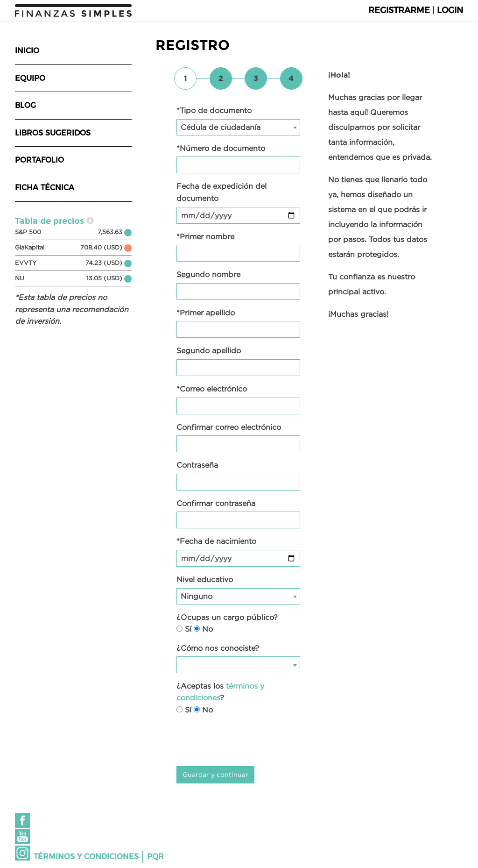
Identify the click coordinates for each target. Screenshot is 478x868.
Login (450, 10)
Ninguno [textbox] (197, 596)
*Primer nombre (205, 236)
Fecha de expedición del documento (221, 192)
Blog (25, 105)
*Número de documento (221, 148)
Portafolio (39, 160)
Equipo (30, 78)
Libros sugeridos (53, 133)
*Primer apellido (206, 313)
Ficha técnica (45, 188)
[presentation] (247, 741)
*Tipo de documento (214, 110)
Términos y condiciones (86, 857)
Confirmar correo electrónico (229, 427)
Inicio (27, 51)
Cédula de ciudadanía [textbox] (221, 127)
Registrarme (399, 10)
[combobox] (238, 127)
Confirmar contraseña (216, 503)
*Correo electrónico (212, 389)
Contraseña (197, 465)
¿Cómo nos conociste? (218, 648)
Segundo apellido (209, 350)
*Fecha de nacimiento (216, 541)
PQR (155, 857)
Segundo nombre (208, 274)
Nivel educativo (205, 579)
